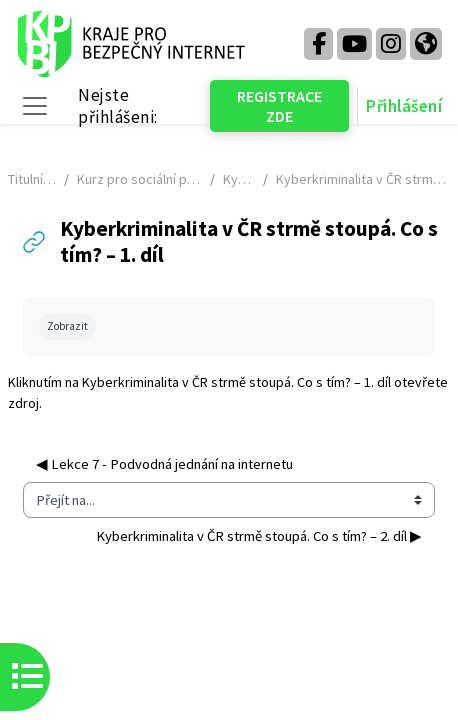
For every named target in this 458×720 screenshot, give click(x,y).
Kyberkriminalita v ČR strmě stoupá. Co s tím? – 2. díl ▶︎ (259, 536)
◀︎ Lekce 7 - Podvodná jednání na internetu (164, 464)
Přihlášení (404, 106)
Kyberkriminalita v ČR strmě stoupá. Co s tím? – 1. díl (236, 382)
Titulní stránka (32, 179)
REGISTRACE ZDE (279, 106)
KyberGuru (239, 179)
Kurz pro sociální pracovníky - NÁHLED (139, 179)
